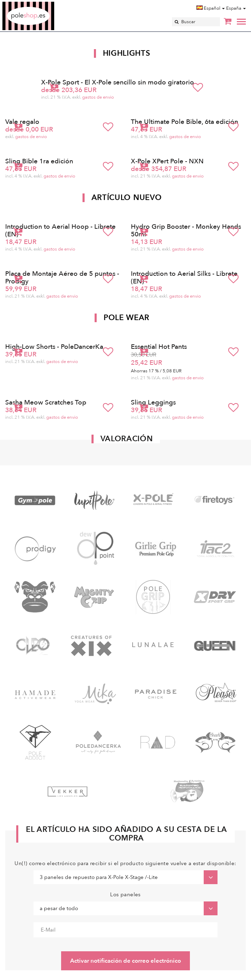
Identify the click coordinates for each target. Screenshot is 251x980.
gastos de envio (98, 97)
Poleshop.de (45, 4)
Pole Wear (127, 318)
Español (211, 8)
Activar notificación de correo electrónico (125, 961)
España (236, 8)
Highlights (127, 53)
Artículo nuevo (127, 198)
